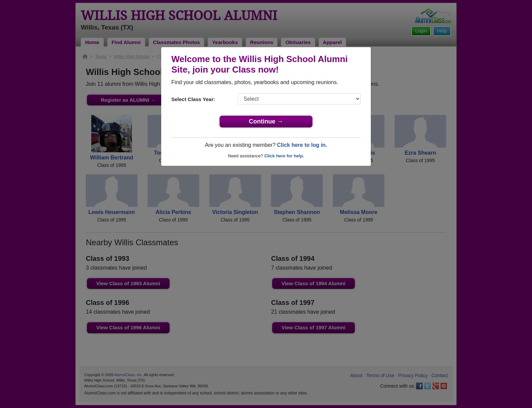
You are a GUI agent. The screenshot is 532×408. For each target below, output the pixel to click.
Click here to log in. (302, 145)
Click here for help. (284, 156)
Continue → (266, 121)
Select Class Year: (193, 99)
